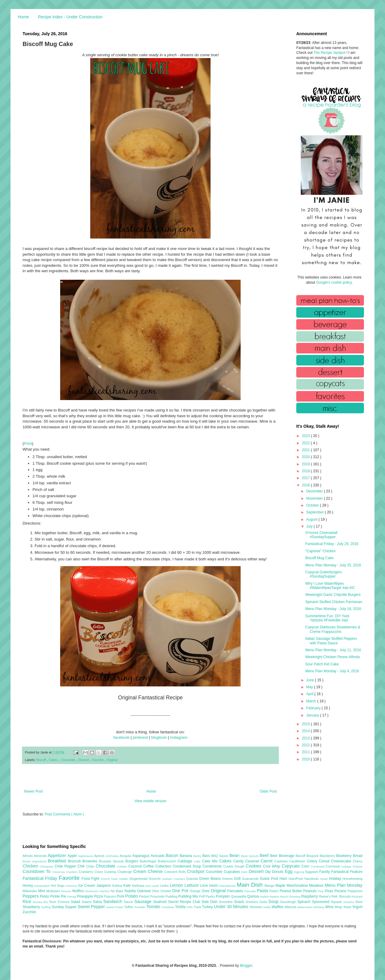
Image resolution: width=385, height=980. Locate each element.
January (313, 715)
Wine (330, 907)
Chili (82, 866)
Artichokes (112, 856)
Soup (274, 901)
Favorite (98, 760)
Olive (156, 891)
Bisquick (313, 856)
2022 (306, 443)
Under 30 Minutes (232, 907)
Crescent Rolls (176, 872)
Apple (73, 856)
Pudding (172, 896)
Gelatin (124, 879)
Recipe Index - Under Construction (70, 17)
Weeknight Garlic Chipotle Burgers (333, 595)
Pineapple (85, 896)
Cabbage (186, 861)
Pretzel (145, 896)
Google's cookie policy (334, 282)
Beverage (287, 856)
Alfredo (28, 856)
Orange (196, 891)
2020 (306, 457)
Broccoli (75, 861)
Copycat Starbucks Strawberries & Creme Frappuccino (333, 629)
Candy (239, 861)
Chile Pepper (66, 866)
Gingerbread (139, 879)
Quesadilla (239, 896)
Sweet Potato (115, 907)
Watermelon (305, 907)
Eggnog (300, 872)
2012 (306, 745)
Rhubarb (357, 897)
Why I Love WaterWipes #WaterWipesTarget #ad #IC (330, 586)
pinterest (140, 737)
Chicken (31, 866)
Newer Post (33, 791)
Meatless (317, 886)
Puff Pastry (208, 896)
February (314, 708)
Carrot (267, 861)
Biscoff (42, 760)
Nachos (105, 891)
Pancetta (250, 891)
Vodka (267, 907)
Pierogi (72, 897)
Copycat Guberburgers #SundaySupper (323, 574)
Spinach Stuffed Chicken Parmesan (334, 602)
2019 (306, 464)
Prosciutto (158, 896)
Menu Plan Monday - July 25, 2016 (333, 565)
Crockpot (197, 871)
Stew (359, 902)
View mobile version (151, 801)
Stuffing (46, 907)
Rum (53, 902)
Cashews (282, 861)
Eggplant (312, 872)
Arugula (126, 856)
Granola (193, 879)
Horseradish (43, 886)
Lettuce (192, 885)
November (315, 498)
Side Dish (210, 902)
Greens (228, 879)
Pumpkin (223, 896)
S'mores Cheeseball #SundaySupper (321, 535)
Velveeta (256, 907)
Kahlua (118, 886)
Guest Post (270, 879)
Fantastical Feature (347, 872)
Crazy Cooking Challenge (114, 872)
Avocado (158, 856)
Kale (128, 886)
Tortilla (181, 907)
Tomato (154, 907)
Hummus (72, 886)
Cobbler (123, 866)
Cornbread (318, 866)
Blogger (246, 966)
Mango (270, 886)
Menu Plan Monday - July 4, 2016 (332, 671)
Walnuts (291, 907)
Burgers (132, 861)
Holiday (336, 879)
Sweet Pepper (92, 907)
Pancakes (236, 891)
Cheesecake (342, 861)
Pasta (263, 891)
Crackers (72, 872)
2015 (306, 724)
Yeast (348, 907)
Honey (28, 886)
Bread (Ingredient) (35, 861)
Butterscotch (168, 861)
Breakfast (58, 861)
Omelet (166, 891)
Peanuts (310, 891)
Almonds (41, 856)
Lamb (156, 886)
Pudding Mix (188, 896)
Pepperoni (355, 891)
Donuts (278, 872)
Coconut (136, 866)
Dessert (84, 760)
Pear (321, 891)
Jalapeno (104, 886)
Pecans (341, 891)
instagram (179, 737)
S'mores (64, 902)
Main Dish (251, 885)
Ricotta (38, 902)
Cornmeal (333, 866)
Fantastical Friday (41, 878)
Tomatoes (168, 907)
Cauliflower (298, 861)
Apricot (100, 856)
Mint (42, 891)
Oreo (206, 891)
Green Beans (211, 879)
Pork (121, 896)
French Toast (110, 879)
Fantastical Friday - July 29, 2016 (332, 544)
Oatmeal (144, 891)
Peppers (31, 896)
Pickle (55, 896)
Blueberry (344, 856)
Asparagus (141, 856)
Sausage (144, 901)
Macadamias (228, 886)
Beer (274, 856)
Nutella (131, 891)
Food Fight (91, 879)
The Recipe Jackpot (330, 53)
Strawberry (32, 907)
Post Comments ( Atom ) (64, 814)
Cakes (54, 760)
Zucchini (29, 912)
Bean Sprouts (250, 856)
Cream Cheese (149, 871)
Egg (290, 871)
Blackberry (328, 856)
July (310, 526)
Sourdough (289, 902)
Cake (198, 861)
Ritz (46, 902)
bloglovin (159, 737)
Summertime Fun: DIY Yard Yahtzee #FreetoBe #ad (327, 618)
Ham (284, 879)
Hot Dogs (58, 886)
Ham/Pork (296, 879)
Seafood (161, 902)
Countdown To (37, 871)
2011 (306, 752)
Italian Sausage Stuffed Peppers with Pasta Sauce (331, 641)
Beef (265, 855)
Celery (313, 861)
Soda (264, 902)
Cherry (358, 861)
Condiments (213, 866)
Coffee (149, 866)
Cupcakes (233, 872)
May (310, 687)
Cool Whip (272, 866)
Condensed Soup (188, 866)
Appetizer (58, 855)
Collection (164, 866)
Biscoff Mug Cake (319, 558)
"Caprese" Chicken (320, 551)
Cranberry (87, 872)
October (313, 505)
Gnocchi (155, 879)
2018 (306, 471)
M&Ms (214, 886)
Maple (281, 886)
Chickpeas (47, 866)
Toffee (129, 907)
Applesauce (86, 856)
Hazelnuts (312, 879)
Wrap (339, 907)
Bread (358, 856)
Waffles (278, 907)
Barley (198, 856)
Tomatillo (140, 907)
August (312, 519)
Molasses (54, 891)
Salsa (98, 902)
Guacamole (251, 879)
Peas (330, 891)
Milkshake (30, 891)
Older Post (268, 791)
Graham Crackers (174, 879)
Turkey (208, 907)
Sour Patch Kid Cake (322, 664)
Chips (91, 866)
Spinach (305, 902)
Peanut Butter (291, 891)
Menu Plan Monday (344, 885)
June (311, 680)
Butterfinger (149, 861)
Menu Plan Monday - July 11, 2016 (333, 650)
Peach (274, 891)
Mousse (67, 891)
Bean (235, 855)
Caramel (253, 861)
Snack (240, 902)
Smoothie (226, 902)
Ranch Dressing (291, 897)
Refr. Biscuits (341, 896)
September (316, 512)
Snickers (252, 902)
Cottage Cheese (352, 866)
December (315, 491)
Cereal (325, 861)
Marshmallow (298, 886)
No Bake (118, 891)
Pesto (45, 896)
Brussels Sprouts (112, 861)
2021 (306, 450)
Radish (265, 897)
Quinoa (254, 896)
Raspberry (310, 896)
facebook (122, 737)
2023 (306, 436)
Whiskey (319, 907)
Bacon (173, 855)
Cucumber (215, 872)
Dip (269, 872)
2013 (306, 738)
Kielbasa (139, 886)
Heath (325, 879)
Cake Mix (210, 861)
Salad (76, 902)
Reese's (325, 896)
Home (23, 17)
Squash (337, 902)
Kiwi (149, 886)
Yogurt (357, 907)
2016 (306, 485)
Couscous (59, 872)
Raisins (275, 897)
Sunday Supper (65, 907)
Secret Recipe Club (185, 902)
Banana (186, 856)
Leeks (165, 886)
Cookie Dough (234, 866)
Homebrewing (352, 879)
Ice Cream (87, 886)
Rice (28, 901)
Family (325, 872)
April (310, 694)
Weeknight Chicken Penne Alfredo (333, 657)
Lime (205, 886)
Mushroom (92, 891)
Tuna (198, 907)
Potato (132, 896)
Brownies (91, 861)
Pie (64, 896)
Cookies (254, 866)
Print (28, 444)
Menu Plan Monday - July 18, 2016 (333, 609)
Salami (87, 902)
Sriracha (349, 902)
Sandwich (113, 901)
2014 (306, 731)
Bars (207, 856)
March (312, 701)
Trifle (190, 907)
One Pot (181, 891)
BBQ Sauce (220, 856)
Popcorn (110, 896)
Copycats (291, 866)
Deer (245, 872)
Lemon (177, 885)
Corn (306, 866)
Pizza (99, 896)
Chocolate (69, 760)
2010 (306, 759)
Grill (238, 879)
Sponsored (321, 902)
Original (112, 760)
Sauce (129, 902)
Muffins (79, 891)
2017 (306, 478)
